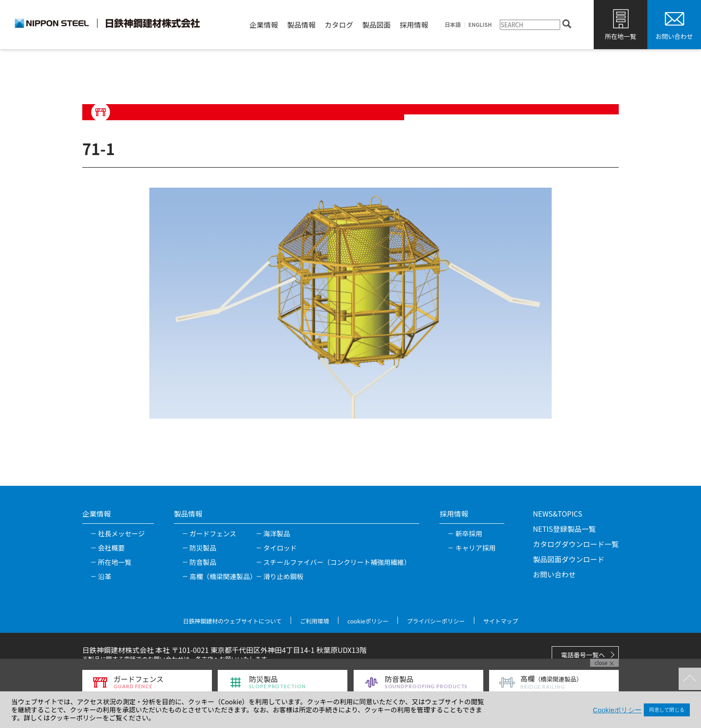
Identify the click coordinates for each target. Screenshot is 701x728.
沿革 (105, 576)
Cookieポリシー (617, 710)
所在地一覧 (621, 36)
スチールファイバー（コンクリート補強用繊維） (337, 562)
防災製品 (203, 548)
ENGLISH (480, 25)
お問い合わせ (674, 36)
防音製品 (203, 562)
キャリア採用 (475, 548)
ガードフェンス (213, 533)
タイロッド (280, 548)
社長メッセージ (121, 533)
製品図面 (376, 25)
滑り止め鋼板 (283, 576)
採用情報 (414, 25)
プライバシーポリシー (436, 621)
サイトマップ (501, 621)
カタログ (339, 25)
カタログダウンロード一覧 (576, 544)
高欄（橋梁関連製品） (223, 576)
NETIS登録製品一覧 (564, 529)
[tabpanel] (350, 303)
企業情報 (264, 25)
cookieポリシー (368, 621)
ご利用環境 (315, 621)
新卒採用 (469, 533)
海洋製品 (277, 533)
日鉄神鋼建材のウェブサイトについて (232, 621)
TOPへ (690, 679)
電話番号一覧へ (583, 655)
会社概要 (111, 548)
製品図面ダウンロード (569, 559)
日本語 (453, 25)
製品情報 (301, 25)
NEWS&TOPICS (557, 513)
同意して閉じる (667, 710)
